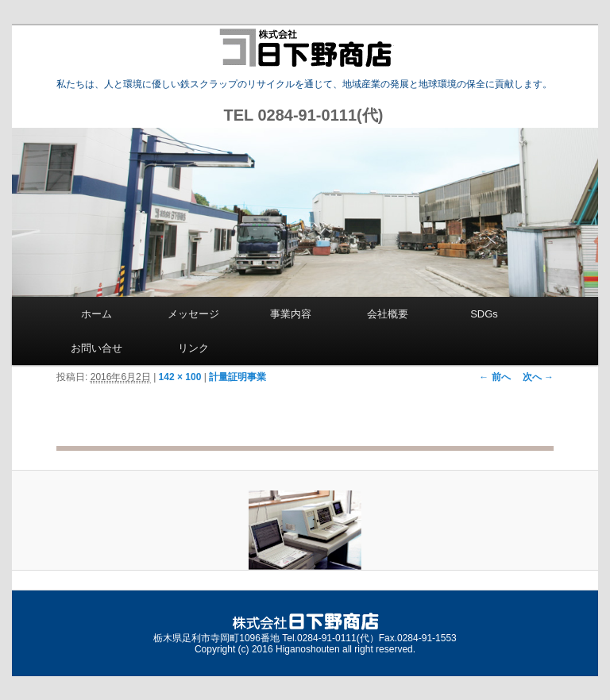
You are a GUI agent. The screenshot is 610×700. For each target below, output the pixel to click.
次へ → (538, 377)
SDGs (484, 314)
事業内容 (291, 314)
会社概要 (388, 314)
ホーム (97, 314)
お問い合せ (97, 348)
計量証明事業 (237, 377)
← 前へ (494, 377)
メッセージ (193, 314)
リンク (193, 348)
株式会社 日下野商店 (305, 47)
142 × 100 (180, 377)
